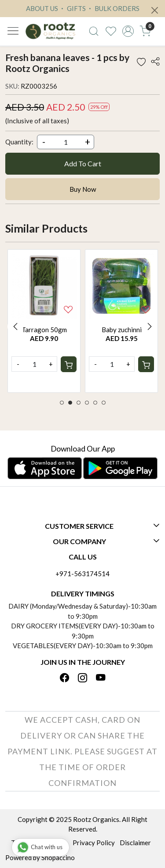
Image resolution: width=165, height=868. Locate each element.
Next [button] (150, 326)
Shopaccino (58, 857)
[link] (94, 31)
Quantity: (19, 142)
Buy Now (83, 189)
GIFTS (72, 8)
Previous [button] (15, 326)
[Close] (155, 10)
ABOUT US (42, 8)
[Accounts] (128, 31)
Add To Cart (83, 163)
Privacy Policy (94, 843)
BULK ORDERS (113, 8)
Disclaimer (135, 843)
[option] (44, 321)
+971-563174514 (82, 574)
